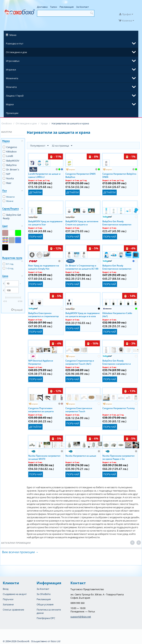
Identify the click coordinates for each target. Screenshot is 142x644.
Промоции (12, 113)
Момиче (9, 197)
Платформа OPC (46, 618)
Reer (7, 183)
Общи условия (45, 604)
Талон (54, 7)
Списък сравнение (13, 610)
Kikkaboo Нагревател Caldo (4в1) (117, 315)
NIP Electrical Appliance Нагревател (41, 362)
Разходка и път (15, 43)
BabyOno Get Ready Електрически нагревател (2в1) (117, 223)
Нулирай (18, 310)
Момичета (12, 78)
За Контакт (82, 7)
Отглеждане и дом (16, 52)
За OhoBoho (44, 594)
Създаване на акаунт (15, 594)
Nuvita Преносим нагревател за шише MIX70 (44, 457)
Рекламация (67, 7)
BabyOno (10, 165)
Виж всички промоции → (20, 552)
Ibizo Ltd (55, 641)
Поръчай (36, 237)
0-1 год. (8, 264)
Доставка (42, 7)
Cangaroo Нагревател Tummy (119, 408)
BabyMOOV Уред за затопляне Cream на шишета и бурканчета (82, 223)
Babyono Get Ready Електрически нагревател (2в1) (117, 267)
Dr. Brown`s (11, 169)
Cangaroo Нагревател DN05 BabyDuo (81, 175)
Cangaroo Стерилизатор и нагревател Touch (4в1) (80, 362)
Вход (6, 589)
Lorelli (8, 156)
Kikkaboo (10, 152)
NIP (7, 174)
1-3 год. (8, 268)
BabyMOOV (11, 161)
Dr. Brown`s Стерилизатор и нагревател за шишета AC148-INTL (82, 267)
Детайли (35, 192)
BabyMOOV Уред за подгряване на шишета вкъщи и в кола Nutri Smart (83, 315)
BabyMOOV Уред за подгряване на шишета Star (45, 223)
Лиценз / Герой (15, 96)
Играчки (11, 70)
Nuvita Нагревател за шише (81, 456)
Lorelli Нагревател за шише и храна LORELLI (44, 175)
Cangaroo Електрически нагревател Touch (79, 410)
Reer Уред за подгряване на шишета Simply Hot (44, 267)
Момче (8, 201)
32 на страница (62, 146)
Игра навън (13, 61)
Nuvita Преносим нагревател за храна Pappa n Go (118, 457)
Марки (10, 104)
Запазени (8, 604)
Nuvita (8, 178)
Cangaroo (10, 147)
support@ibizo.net (81, 617)
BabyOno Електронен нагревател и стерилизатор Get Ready (43, 315)
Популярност (39, 146)
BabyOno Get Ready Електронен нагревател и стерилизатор (117, 362)
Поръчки (8, 599)
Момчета (11, 87)
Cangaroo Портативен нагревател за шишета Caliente (41, 410)
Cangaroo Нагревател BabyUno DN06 (119, 175)
